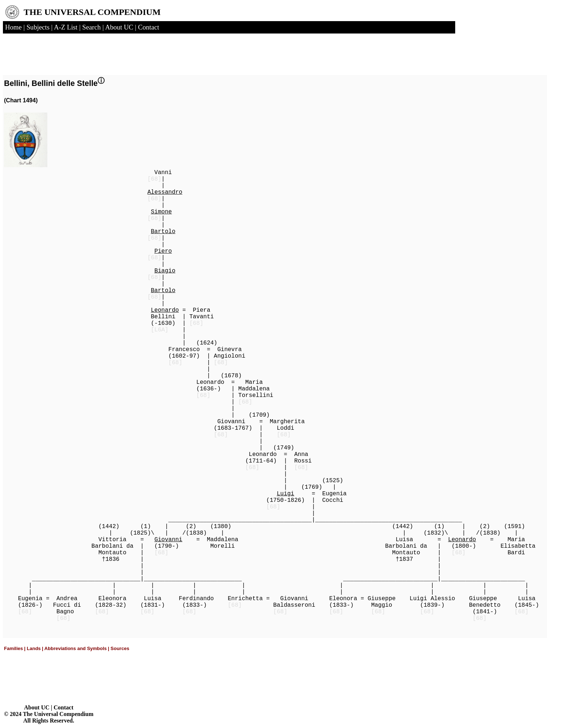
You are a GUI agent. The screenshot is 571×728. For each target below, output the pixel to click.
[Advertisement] (94, 52)
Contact (63, 707)
